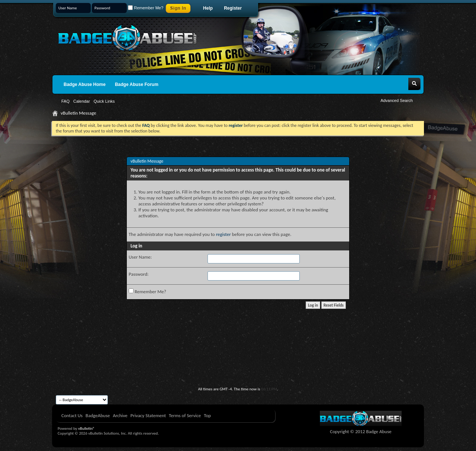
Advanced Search (397, 100)
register (223, 234)
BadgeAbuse (98, 415)
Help (208, 8)
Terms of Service (185, 415)
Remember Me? (146, 8)
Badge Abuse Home (85, 84)
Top (207, 415)
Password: (139, 274)
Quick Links (104, 101)
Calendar (82, 101)
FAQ (65, 101)
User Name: (140, 257)
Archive (120, 415)
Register (233, 8)
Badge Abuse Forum (137, 84)
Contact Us (72, 415)
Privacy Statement (148, 415)
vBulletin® (86, 428)
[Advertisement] (238, 366)
